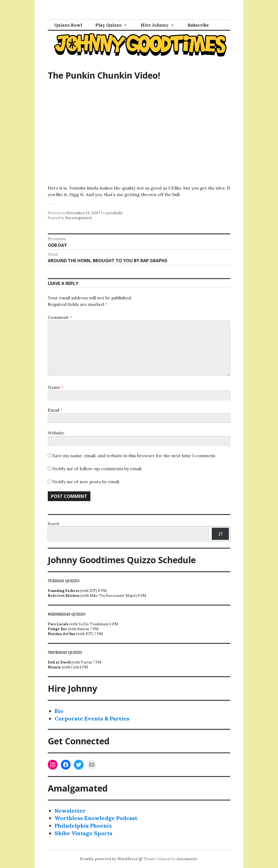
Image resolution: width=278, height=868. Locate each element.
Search (53, 524)
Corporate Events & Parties (92, 718)
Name (56, 387)
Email (55, 410)
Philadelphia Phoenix (83, 826)
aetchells (114, 213)
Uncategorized (78, 218)
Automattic (187, 859)
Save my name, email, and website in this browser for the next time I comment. (134, 456)
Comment (60, 317)
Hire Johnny (155, 25)
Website (56, 433)
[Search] (220, 534)
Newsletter (70, 811)
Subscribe (198, 25)
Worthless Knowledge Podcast (96, 818)
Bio (59, 711)
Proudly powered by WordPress (109, 859)
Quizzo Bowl (68, 25)
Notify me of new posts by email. (86, 482)
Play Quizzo (108, 25)
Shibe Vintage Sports (83, 833)
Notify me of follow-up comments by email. (97, 469)
